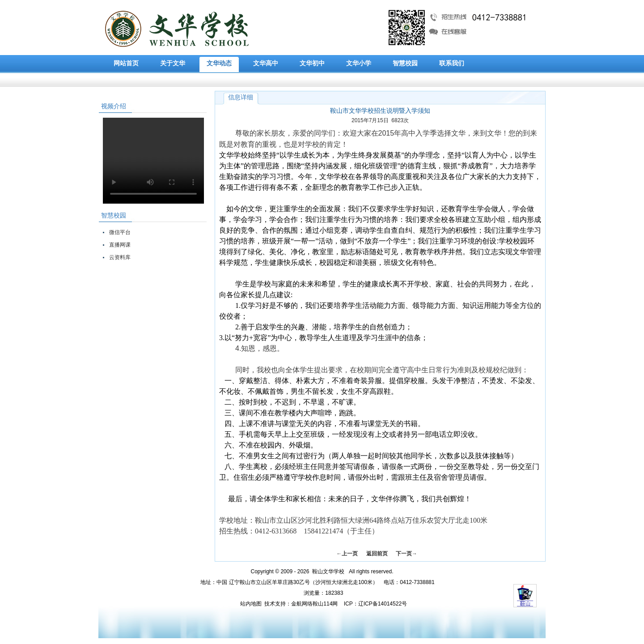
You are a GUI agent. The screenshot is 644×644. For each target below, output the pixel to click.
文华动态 (219, 63)
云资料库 (120, 257)
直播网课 (120, 245)
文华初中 (312, 63)
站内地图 (251, 604)
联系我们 (452, 63)
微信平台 (120, 232)
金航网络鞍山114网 (314, 604)
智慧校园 (405, 63)
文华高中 (266, 63)
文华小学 (359, 63)
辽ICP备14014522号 (383, 604)
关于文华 (173, 63)
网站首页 (126, 63)
